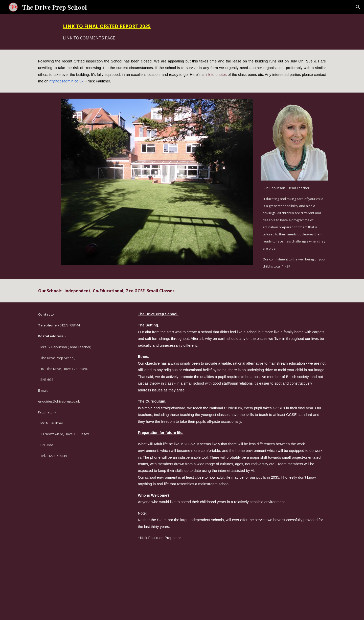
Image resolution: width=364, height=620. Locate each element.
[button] (358, 7)
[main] (144, 32)
